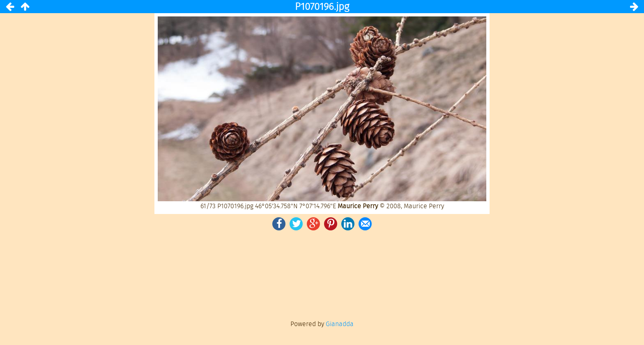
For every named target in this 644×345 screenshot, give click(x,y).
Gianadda (340, 324)
